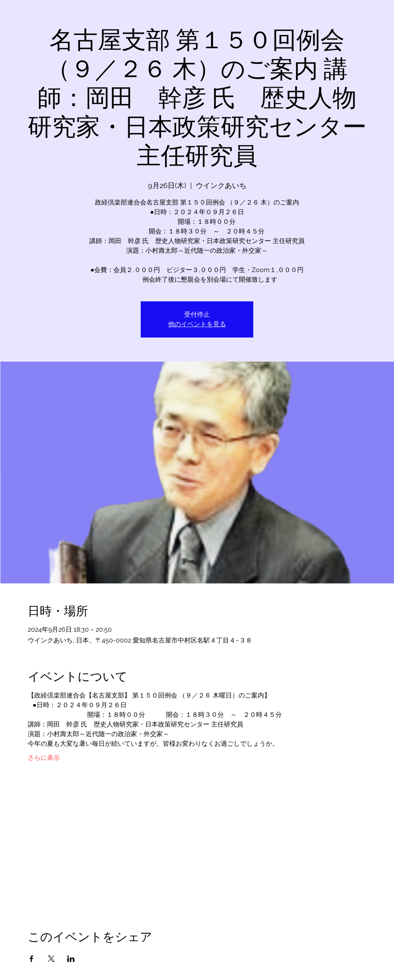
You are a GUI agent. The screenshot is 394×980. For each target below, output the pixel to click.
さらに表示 (44, 758)
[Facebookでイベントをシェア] (32, 959)
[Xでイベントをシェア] (51, 959)
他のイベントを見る (197, 324)
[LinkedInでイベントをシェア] (71, 959)
